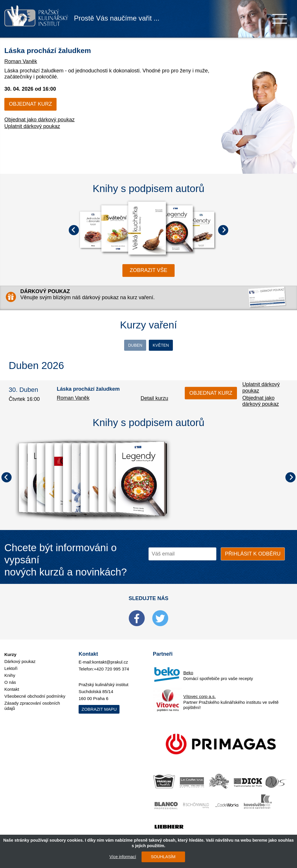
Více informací (120, 857)
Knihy (10, 671)
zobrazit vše (148, 270)
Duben (120, 346)
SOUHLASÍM (160, 857)
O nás (10, 678)
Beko (188, 668)
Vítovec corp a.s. (200, 692)
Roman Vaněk (21, 61)
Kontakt (12, 685)
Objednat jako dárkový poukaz (39, 120)
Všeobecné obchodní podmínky (35, 692)
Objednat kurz (30, 104)
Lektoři (11, 664)
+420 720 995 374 (112, 665)
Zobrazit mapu (99, 705)
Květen (177, 346)
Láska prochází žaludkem (66, 49)
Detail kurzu (154, 400)
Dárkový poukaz (20, 657)
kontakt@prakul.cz (110, 658)
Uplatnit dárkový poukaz (32, 126)
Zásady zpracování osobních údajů (32, 701)
